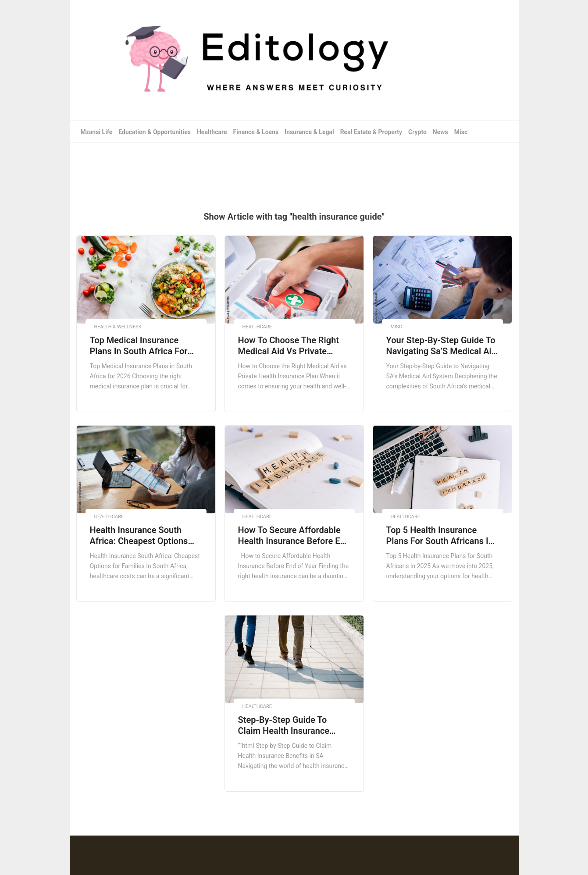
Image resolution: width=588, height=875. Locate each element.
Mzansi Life (97, 132)
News (440, 132)
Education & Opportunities (155, 132)
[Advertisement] (294, 171)
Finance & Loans (256, 132)
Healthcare (212, 132)
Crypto (417, 132)
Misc (461, 132)
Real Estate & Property (371, 132)
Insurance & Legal (309, 132)
